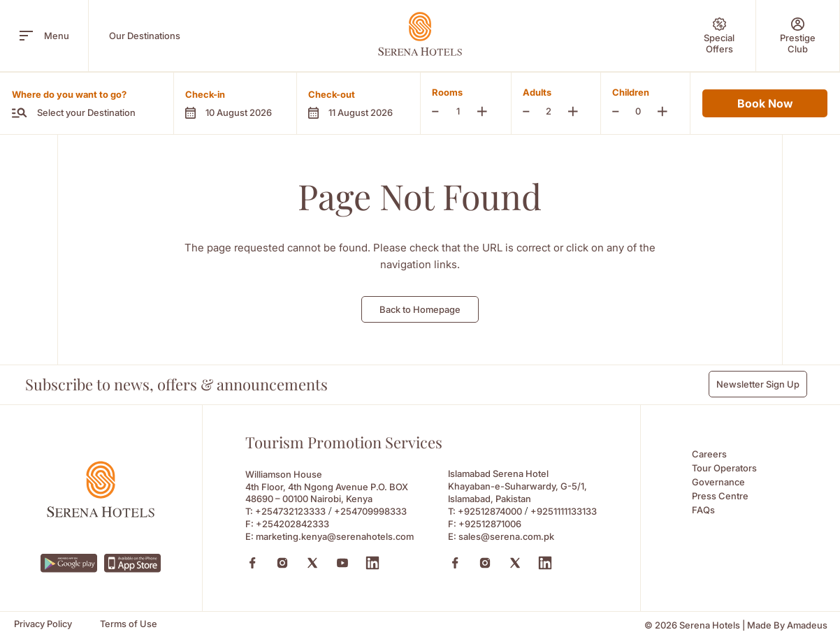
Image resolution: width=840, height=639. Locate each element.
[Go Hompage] (420, 34)
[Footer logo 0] (101, 514)
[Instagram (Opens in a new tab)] (282, 563)
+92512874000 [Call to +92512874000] (490, 511)
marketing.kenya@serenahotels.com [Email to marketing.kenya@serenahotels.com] (335, 536)
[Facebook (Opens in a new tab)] (252, 563)
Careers (709, 454)
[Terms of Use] (129, 624)
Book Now (765, 103)
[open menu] (26, 36)
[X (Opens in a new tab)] (312, 563)
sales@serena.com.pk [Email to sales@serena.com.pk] (506, 536)
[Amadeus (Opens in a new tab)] (807, 625)
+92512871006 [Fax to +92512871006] (490, 524)
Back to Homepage (420, 309)
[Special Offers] (719, 36)
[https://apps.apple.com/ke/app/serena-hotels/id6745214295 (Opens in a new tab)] (133, 563)
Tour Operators (724, 468)
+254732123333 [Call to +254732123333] (290, 511)
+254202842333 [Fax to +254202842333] (292, 524)
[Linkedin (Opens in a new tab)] (372, 563)
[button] (235, 103)
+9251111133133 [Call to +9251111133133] (564, 511)
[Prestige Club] (798, 36)
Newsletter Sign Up (758, 384)
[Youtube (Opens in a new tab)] (342, 563)
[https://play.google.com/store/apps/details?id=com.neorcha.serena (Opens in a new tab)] (69, 563)
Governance (718, 482)
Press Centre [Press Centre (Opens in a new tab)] (720, 496)
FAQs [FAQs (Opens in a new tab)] (703, 510)
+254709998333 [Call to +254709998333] (370, 511)
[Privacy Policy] (43, 624)
